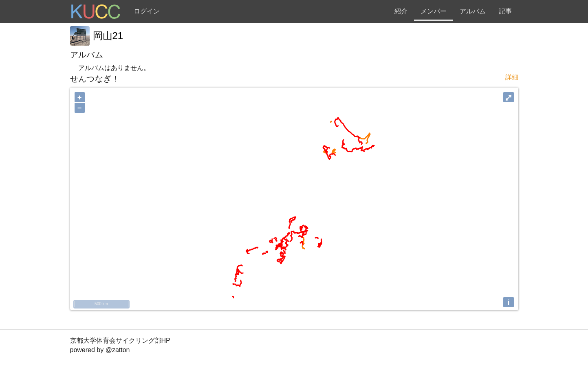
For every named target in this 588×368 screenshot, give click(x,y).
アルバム (473, 11)
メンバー (434, 11)
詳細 (512, 77)
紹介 (401, 11)
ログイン (147, 11)
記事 (505, 11)
